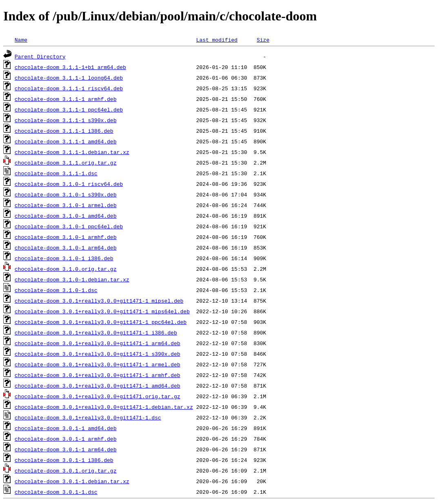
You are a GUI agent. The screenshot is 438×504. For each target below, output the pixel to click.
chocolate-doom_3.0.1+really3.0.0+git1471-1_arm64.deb (98, 343)
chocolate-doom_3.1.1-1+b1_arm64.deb (70, 67)
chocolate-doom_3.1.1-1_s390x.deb (66, 120)
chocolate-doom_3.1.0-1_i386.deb (64, 258)
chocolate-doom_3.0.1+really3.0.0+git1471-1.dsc (88, 417)
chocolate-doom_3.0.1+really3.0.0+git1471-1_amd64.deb (98, 386)
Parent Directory (40, 56)
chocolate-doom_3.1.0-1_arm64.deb (66, 248)
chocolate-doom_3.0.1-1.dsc (56, 492)
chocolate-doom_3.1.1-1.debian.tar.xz (72, 152)
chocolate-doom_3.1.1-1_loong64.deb (69, 78)
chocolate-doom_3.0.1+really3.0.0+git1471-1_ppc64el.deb (101, 322)
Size (263, 40)
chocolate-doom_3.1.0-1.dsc (56, 290)
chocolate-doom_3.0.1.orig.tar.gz (66, 471)
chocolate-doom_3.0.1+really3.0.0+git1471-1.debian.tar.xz (104, 407)
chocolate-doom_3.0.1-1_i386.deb (64, 460)
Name (21, 40)
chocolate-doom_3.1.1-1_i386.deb (64, 131)
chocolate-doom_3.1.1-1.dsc (56, 173)
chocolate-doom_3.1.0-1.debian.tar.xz (72, 279)
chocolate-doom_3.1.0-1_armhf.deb (66, 237)
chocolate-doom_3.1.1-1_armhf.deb (66, 99)
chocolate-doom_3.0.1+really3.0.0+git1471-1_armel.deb (98, 364)
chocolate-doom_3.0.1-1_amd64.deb (66, 428)
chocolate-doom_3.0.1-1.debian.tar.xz (72, 481)
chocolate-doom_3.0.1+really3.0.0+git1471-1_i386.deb (96, 332)
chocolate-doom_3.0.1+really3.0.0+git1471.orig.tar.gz (98, 396)
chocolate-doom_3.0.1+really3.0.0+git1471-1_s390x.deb (98, 354)
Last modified (217, 40)
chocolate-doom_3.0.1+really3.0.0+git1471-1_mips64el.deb (102, 311)
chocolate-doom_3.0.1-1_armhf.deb (66, 439)
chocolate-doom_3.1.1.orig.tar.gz (66, 163)
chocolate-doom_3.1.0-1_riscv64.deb (69, 184)
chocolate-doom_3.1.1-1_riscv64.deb (69, 88)
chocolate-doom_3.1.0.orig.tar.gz (66, 269)
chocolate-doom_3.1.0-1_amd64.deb (66, 216)
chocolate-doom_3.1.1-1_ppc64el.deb (69, 109)
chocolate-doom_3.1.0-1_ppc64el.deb (69, 226)
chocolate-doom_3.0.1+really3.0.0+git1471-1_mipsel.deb (99, 301)
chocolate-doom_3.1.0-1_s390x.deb (66, 194)
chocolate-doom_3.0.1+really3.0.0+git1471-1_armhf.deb (98, 375)
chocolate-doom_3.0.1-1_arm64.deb (66, 449)
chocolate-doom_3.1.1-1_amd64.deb (66, 141)
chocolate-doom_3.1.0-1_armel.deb (66, 205)
